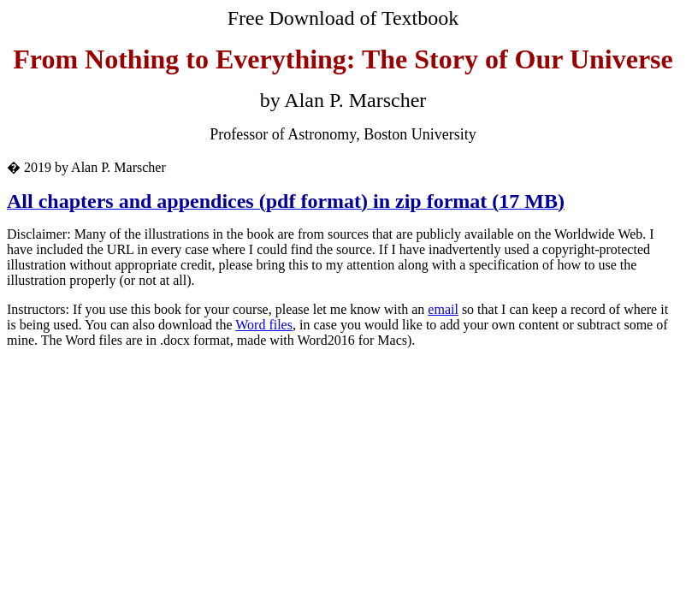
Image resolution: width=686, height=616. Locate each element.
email (443, 309)
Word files (264, 325)
